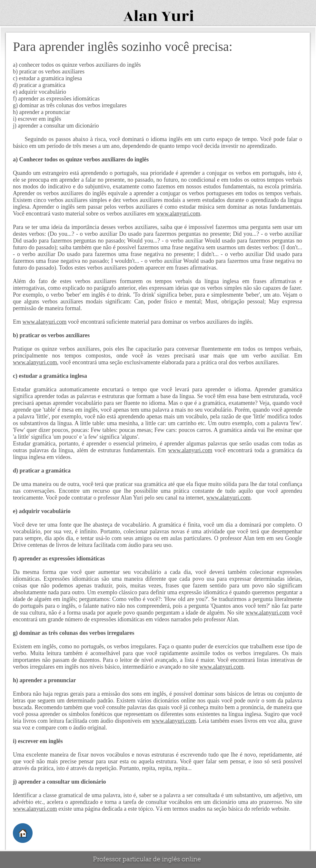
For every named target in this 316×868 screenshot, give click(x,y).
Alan (140, 16)
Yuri (178, 16)
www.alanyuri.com (178, 214)
